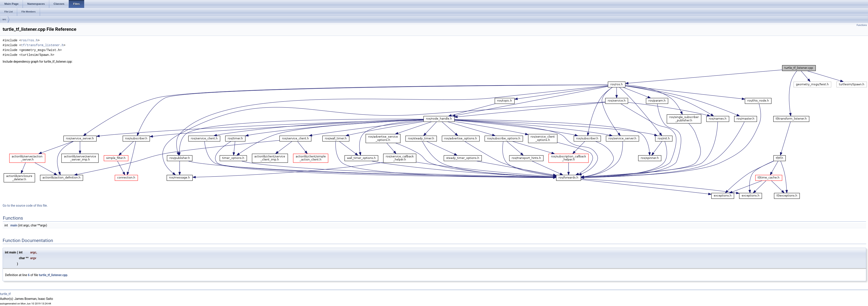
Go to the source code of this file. (25, 206)
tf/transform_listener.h (42, 45)
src (4, 19)
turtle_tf (5, 294)
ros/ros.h (29, 40)
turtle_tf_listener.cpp (53, 275)
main (14, 225)
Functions (862, 25)
